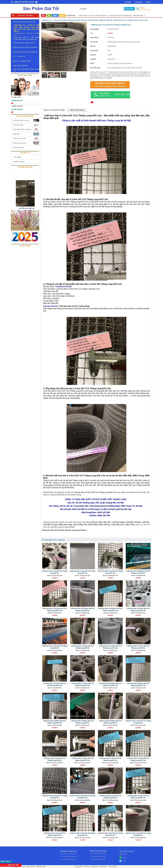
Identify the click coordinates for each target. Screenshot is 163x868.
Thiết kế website (41, 867)
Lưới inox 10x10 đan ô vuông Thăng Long (122, 16)
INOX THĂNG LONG (20, 138)
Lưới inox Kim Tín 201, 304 (21, 120)
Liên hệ (148, 2)
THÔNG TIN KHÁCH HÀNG (98, 851)
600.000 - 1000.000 (19, 162)
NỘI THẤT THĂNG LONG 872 (22, 129)
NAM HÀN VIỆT (18, 125)
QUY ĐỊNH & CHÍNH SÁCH (68, 851)
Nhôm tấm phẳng (140, 16)
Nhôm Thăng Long (18, 147)
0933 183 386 (123, 94)
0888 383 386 (19, 2)
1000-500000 (17, 157)
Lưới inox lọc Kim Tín (20, 143)
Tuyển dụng (138, 2)
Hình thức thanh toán (99, 856)
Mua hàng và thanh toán (70, 856)
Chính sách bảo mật (69, 859)
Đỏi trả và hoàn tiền (99, 859)
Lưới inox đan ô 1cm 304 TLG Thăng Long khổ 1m (94, 16)
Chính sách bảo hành (69, 854)
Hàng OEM (16, 134)
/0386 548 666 (29, 2)
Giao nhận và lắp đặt (99, 853)
